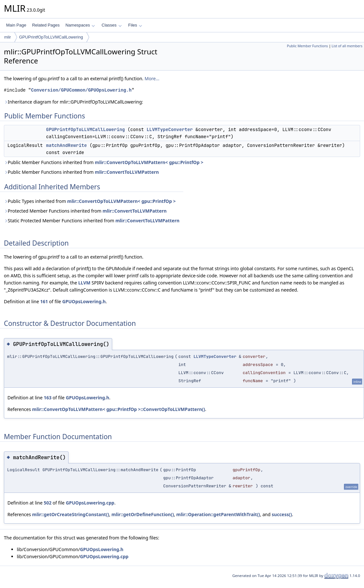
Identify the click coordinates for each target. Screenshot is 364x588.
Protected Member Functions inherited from (85, 211)
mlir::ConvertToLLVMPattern (127, 172)
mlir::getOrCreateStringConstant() (70, 514)
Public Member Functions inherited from (104, 162)
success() (282, 514)
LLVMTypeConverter (170, 129)
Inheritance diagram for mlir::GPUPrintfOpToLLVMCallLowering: (74, 102)
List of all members (347, 46)
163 (48, 398)
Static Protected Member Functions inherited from (92, 221)
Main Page (16, 25)
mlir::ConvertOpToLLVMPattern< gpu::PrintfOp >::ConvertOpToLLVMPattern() (118, 409)
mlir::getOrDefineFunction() (143, 514)
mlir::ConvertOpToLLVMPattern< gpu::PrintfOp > (149, 162)
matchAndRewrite (67, 145)
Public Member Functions (307, 46)
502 (48, 503)
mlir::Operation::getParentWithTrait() (218, 514)
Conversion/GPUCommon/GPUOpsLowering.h (81, 90)
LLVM (84, 283)
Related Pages (46, 25)
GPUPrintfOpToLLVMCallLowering (51, 37)
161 (44, 301)
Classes (112, 25)
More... (152, 78)
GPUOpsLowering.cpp (90, 503)
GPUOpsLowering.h (84, 301)
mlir (8, 37)
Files (135, 25)
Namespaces (80, 25)
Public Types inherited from (90, 201)
